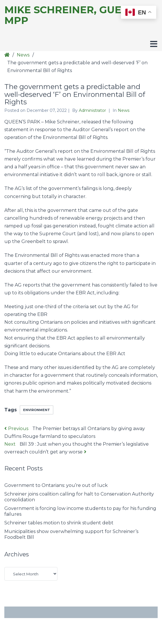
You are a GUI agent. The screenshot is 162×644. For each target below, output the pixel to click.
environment (37, 410)
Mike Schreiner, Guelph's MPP (78, 15)
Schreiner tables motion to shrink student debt (59, 523)
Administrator (93, 110)
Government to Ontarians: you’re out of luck (56, 485)
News (23, 55)
